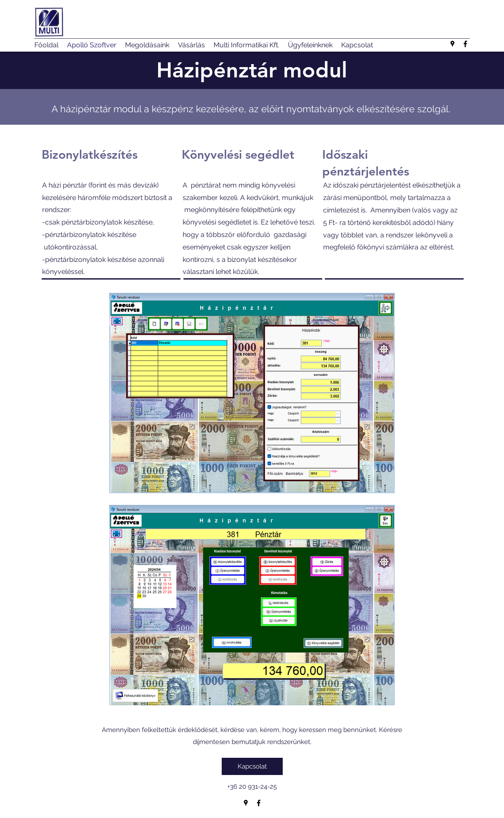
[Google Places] (452, 44)
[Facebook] (465, 44)
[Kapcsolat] (252, 766)
